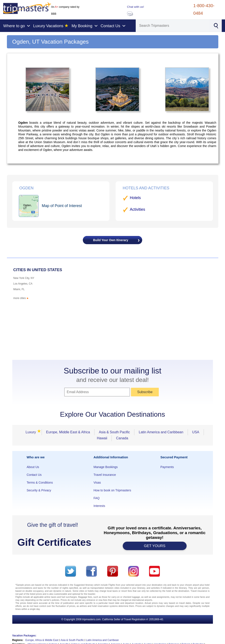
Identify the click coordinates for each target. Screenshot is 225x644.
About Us (33, 467)
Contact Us (34, 475)
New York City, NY (24, 278)
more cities (21, 298)
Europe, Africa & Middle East (42, 640)
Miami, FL (19, 289)
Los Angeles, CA (23, 284)
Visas (97, 483)
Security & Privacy (39, 490)
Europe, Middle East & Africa (68, 432)
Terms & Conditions (40, 483)
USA (196, 432)
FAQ (96, 498)
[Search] (173, 26)
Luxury (32, 432)
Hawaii (102, 438)
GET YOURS (155, 546)
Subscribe (145, 392)
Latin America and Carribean (102, 640)
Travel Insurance (105, 475)
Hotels (135, 198)
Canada (122, 438)
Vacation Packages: (24, 636)
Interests (99, 506)
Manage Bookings (105, 467)
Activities (138, 209)
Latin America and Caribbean (161, 432)
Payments (167, 467)
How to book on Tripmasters (112, 490)
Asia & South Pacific (114, 432)
